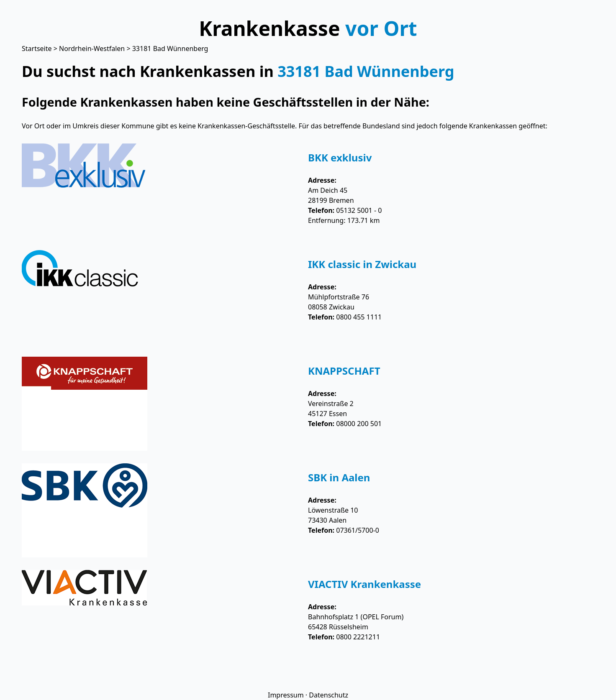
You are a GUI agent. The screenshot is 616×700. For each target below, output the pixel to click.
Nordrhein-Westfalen (92, 49)
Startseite (37, 49)
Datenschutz (329, 695)
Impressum (286, 695)
